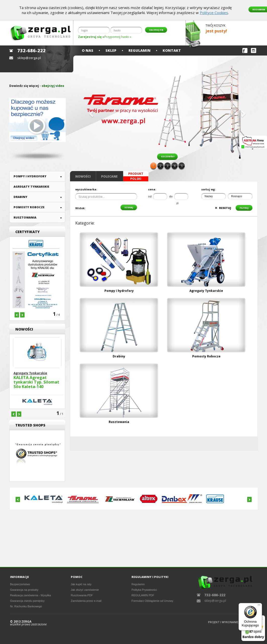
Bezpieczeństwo (20, 584)
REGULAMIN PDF (143, 595)
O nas (88, 50)
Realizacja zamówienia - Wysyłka (30, 595)
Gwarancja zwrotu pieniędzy (27, 601)
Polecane (109, 176)
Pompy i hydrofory (30, 176)
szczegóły (168, 156)
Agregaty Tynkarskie (31, 186)
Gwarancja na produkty (24, 590)
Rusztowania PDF (82, 595)
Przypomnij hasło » (118, 37)
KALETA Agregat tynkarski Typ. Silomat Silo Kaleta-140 (36, 382)
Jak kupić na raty (81, 584)
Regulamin (140, 50)
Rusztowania (25, 217)
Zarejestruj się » (91, 37)
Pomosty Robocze (29, 207)
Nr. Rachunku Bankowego (26, 606)
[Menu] (259, 606)
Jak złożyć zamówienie (85, 590)
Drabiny (20, 197)
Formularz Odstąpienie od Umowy (152, 601)
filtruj (244, 208)
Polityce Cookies (214, 13)
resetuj (223, 208)
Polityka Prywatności (144, 590)
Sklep (111, 50)
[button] (91, 112)
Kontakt (172, 50)
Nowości (83, 176)
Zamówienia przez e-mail (86, 601)
